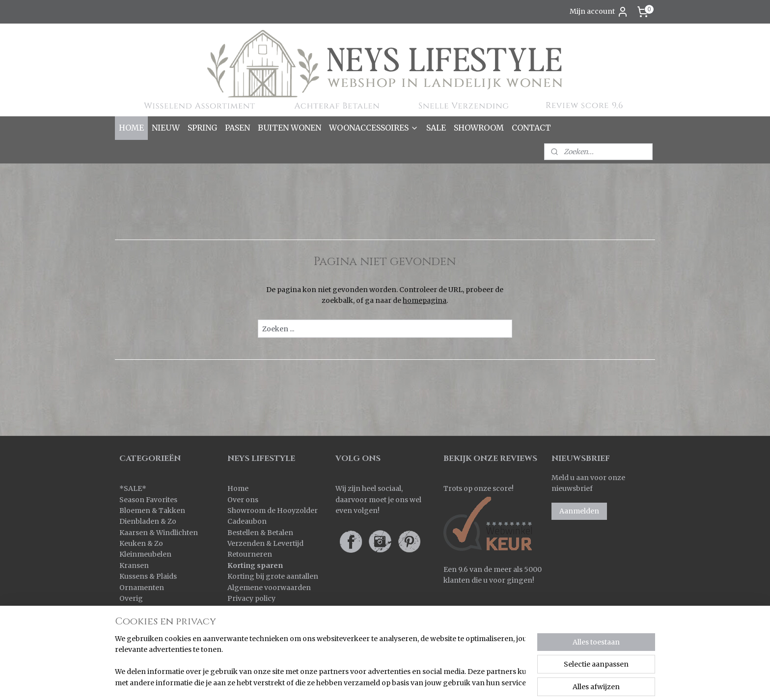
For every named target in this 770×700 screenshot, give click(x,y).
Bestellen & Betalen (260, 533)
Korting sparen (255, 565)
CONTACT (531, 128)
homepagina (425, 300)
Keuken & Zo (141, 543)
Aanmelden (579, 511)
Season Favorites (148, 500)
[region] (320, 661)
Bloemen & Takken (153, 511)
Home (238, 488)
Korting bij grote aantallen (273, 576)
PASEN (237, 128)
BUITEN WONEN (289, 128)
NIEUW (166, 128)
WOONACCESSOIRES (374, 128)
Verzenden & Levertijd (265, 543)
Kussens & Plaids (148, 576)
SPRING (202, 128)
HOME (131, 128)
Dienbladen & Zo (148, 521)
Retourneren (250, 554)
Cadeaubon (247, 521)
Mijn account (599, 12)
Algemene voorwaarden (269, 588)
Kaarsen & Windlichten (159, 533)
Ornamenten (142, 588)
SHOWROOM (479, 128)
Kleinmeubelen (145, 554)
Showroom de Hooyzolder (273, 511)
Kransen (134, 565)
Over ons (243, 500)
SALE (436, 128)
